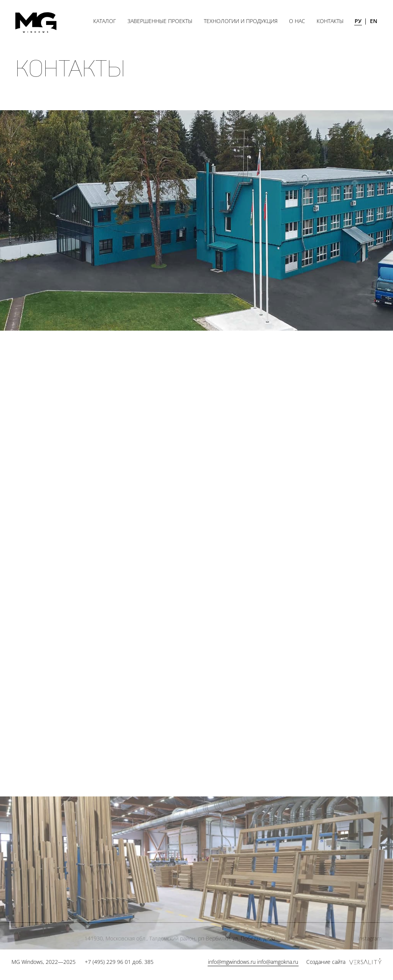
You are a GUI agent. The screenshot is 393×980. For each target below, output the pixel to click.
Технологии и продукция (241, 21)
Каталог (105, 21)
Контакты (330, 21)
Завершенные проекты (160, 21)
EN (374, 21)
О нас (297, 21)
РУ (358, 21)
